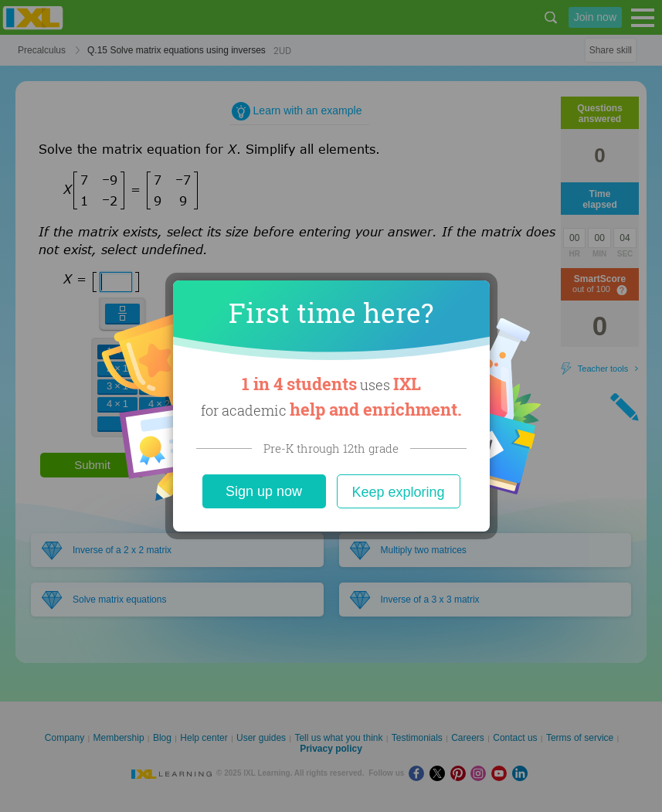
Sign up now (264, 491)
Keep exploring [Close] (398, 492)
